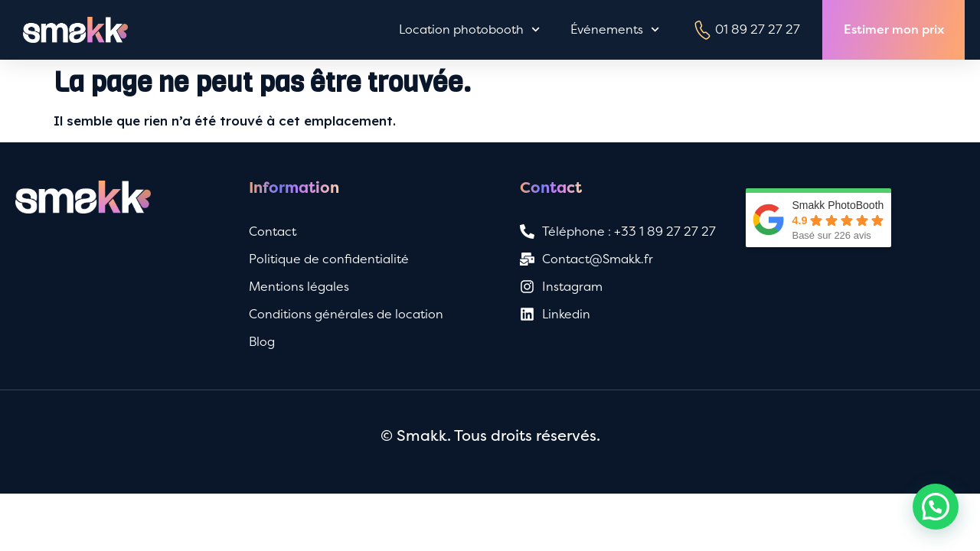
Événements (615, 29)
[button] (936, 507)
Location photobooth (469, 29)
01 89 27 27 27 (745, 30)
